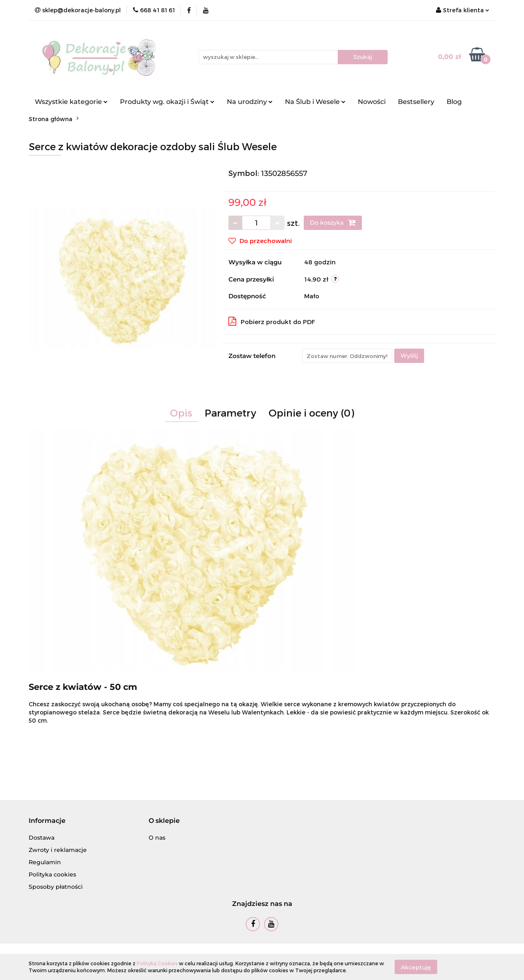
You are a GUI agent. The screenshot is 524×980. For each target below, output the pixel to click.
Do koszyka (333, 223)
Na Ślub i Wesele (315, 102)
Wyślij (409, 356)
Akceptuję (416, 967)
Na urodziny (250, 102)
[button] (47, 821)
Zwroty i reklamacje (58, 850)
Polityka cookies (52, 874)
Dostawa (42, 838)
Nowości (372, 102)
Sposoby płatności (56, 887)
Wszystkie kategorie (71, 102)
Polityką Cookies (157, 963)
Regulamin (45, 862)
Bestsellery (416, 102)
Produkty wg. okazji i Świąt (167, 102)
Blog (454, 102)
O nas (157, 838)
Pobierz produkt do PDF (272, 321)
